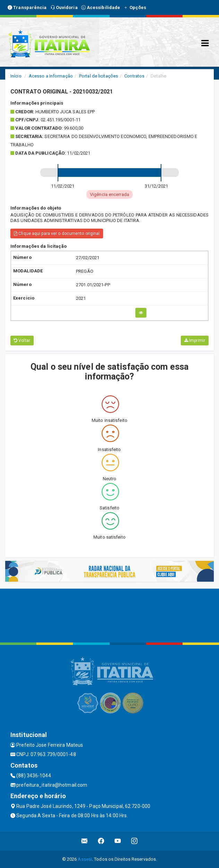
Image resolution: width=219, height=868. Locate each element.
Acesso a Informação (51, 76)
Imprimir (195, 341)
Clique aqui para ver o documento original (57, 234)
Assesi (85, 859)
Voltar (22, 341)
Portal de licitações (99, 76)
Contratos (134, 76)
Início (16, 76)
